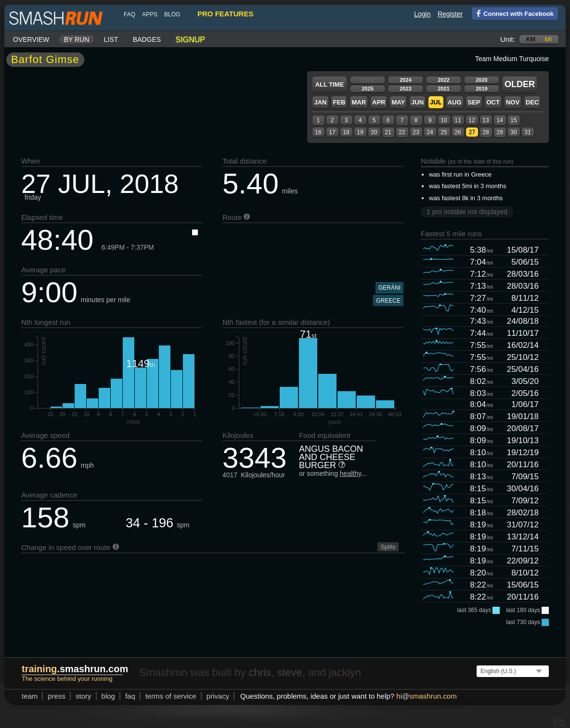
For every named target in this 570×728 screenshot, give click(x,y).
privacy (218, 696)
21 (388, 132)
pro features (225, 14)
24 (430, 132)
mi (548, 39)
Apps (150, 14)
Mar (359, 102)
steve (290, 672)
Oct (493, 102)
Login (422, 14)
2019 (481, 89)
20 (374, 132)
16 (318, 132)
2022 (443, 80)
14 (499, 120)
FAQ (130, 14)
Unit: (508, 39)
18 (346, 132)
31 (527, 132)
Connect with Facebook (513, 13)
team (30, 696)
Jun (417, 102)
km (531, 39)
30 (513, 132)
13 (486, 120)
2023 (405, 89)
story (84, 696)
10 (444, 120)
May (398, 102)
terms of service (171, 696)
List (111, 39)
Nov (513, 102)
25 (444, 132)
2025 (367, 89)
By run (77, 39)
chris (259, 672)
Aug (455, 102)
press (57, 696)
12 (472, 120)
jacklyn (345, 672)
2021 (443, 89)
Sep (474, 102)
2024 (405, 80)
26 (458, 132)
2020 (481, 80)
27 (472, 132)
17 (332, 132)
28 (486, 132)
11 (458, 120)
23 (416, 132)
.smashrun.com (75, 669)
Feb (339, 102)
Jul (436, 102)
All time (330, 84)
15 (513, 120)
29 (499, 132)
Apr (379, 102)
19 (360, 132)
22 (402, 132)
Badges (147, 39)
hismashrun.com (426, 696)
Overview (31, 39)
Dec (532, 102)
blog (172, 14)
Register (450, 14)
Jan (320, 102)
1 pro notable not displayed (467, 212)
